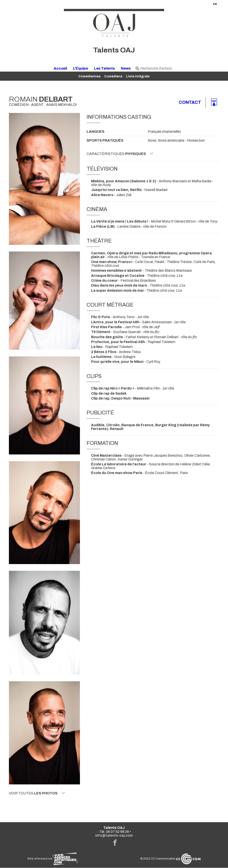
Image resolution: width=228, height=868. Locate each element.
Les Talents (104, 68)
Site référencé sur (52, 859)
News (126, 68)
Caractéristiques (120, 154)
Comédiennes (90, 76)
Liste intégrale (138, 76)
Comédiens (113, 76)
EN (215, 4)
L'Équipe (80, 68)
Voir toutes (37, 793)
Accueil (60, 68)
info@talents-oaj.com (114, 836)
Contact (190, 102)
